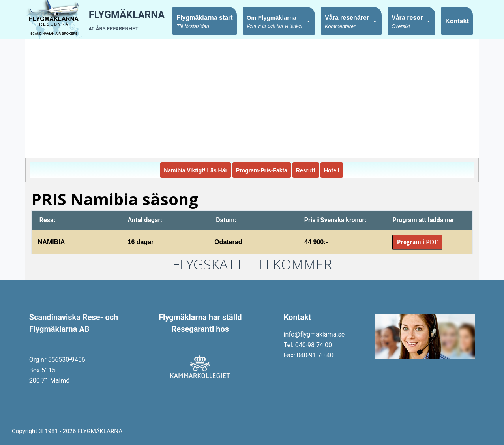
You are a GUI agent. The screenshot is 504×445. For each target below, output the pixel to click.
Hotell (332, 170)
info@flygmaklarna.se (314, 334)
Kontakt (457, 21)
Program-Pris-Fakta (262, 170)
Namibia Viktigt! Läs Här (196, 170)
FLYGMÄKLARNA (127, 15)
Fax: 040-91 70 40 (309, 355)
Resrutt (306, 170)
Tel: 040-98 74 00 (308, 345)
